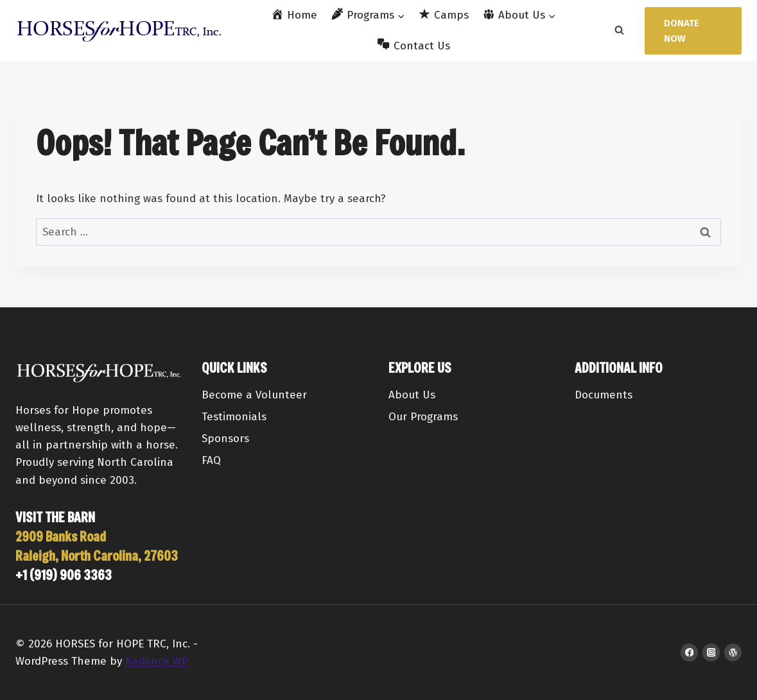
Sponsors (225, 439)
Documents (604, 395)
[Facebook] (689, 652)
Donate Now (682, 31)
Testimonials (234, 417)
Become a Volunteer (254, 395)
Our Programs (423, 417)
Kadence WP (157, 661)
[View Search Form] (619, 31)
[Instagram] (711, 652)
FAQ (211, 460)
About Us (412, 395)
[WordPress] (733, 652)
